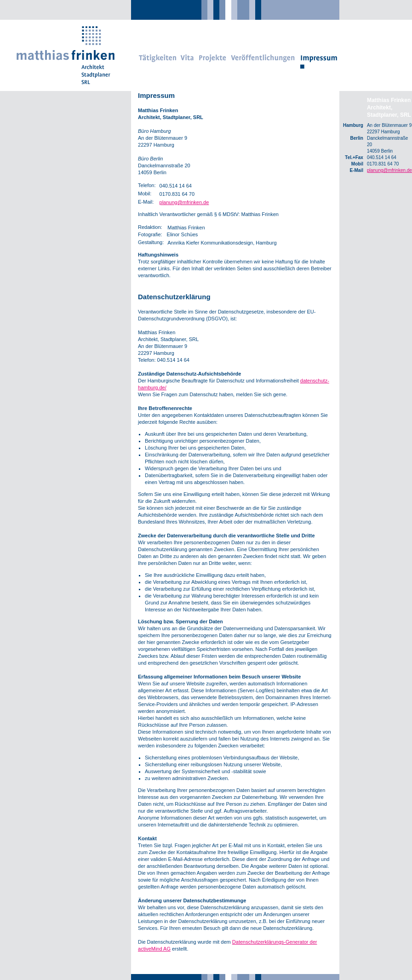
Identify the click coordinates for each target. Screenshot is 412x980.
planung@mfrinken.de (184, 202)
